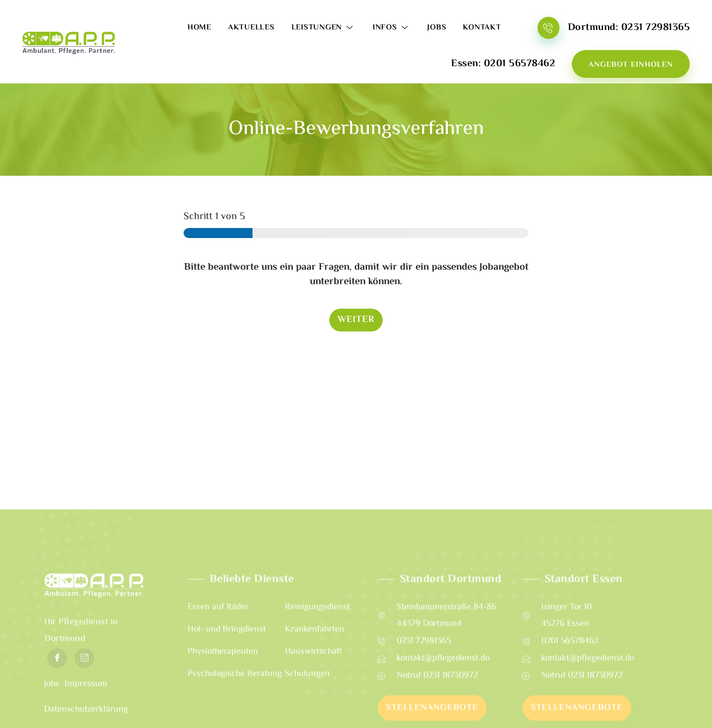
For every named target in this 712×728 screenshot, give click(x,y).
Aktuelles (251, 28)
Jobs (437, 28)
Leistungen (324, 28)
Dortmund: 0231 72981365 (629, 28)
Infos (392, 28)
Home (199, 28)
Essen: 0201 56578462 (503, 64)
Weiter (356, 320)
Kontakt (482, 28)
